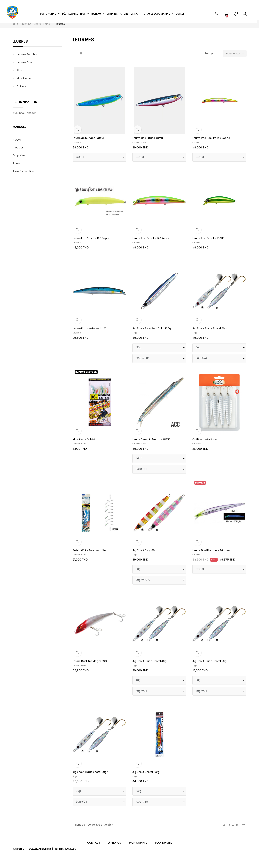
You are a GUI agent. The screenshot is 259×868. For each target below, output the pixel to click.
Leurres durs (24, 63)
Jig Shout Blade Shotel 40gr (150, 661)
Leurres (20, 42)
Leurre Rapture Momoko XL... (91, 329)
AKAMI (17, 140)
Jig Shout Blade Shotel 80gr (90, 772)
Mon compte (138, 843)
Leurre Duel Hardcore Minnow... (212, 550)
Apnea (17, 163)
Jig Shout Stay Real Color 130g (152, 329)
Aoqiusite (19, 156)
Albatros (18, 148)
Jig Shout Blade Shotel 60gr (210, 329)
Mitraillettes (24, 79)
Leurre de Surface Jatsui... (89, 138)
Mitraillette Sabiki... (84, 439)
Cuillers (21, 87)
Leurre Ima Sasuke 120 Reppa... (92, 238)
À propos (115, 843)
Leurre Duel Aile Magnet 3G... (91, 661)
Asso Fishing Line (23, 171)
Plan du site (163, 843)
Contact (94, 843)
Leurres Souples (27, 55)
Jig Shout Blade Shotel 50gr (210, 661)
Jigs (19, 71)
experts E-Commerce (63, 855)
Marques (19, 127)
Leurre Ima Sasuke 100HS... (209, 238)
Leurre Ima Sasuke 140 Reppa (211, 138)
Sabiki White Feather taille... (90, 550)
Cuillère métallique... (205, 439)
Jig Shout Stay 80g (144, 550)
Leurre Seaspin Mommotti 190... (152, 439)
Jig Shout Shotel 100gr (146, 772)
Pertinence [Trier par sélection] (236, 54)
